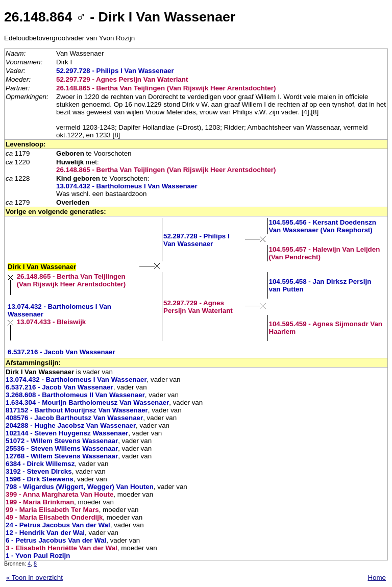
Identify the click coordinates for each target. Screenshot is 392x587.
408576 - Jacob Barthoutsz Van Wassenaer (74, 418)
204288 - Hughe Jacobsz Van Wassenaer (71, 425)
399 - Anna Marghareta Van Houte (59, 494)
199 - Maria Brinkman (40, 502)
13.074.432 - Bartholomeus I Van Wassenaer (127, 186)
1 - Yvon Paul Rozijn (38, 556)
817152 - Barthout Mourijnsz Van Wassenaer (77, 410)
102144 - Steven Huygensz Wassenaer (67, 433)
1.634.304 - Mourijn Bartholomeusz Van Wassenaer (87, 402)
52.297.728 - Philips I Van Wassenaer (115, 71)
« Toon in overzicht (34, 578)
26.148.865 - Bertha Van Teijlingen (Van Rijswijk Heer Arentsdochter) (166, 88)
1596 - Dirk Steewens (40, 479)
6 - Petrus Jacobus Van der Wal (56, 540)
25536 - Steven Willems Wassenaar (62, 448)
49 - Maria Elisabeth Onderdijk (54, 517)
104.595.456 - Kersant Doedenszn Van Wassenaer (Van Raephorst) (323, 226)
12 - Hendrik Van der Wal (45, 533)
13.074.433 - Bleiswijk (52, 322)
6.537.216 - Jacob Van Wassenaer (62, 352)
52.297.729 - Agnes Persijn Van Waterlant (122, 79)
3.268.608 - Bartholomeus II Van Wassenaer (75, 395)
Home (377, 578)
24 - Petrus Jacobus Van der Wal (58, 525)
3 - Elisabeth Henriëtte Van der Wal (62, 548)
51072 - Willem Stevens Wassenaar (62, 441)
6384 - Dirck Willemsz (40, 464)
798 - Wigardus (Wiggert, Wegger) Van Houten (80, 487)
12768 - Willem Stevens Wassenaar (62, 456)
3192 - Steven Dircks (39, 471)
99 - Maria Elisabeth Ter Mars (52, 510)
